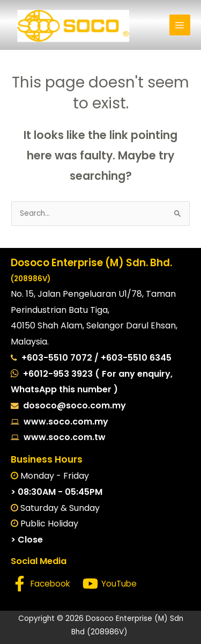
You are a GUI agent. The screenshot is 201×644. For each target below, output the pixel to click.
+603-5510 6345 (136, 358)
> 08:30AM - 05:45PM (57, 492)
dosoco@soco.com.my (75, 405)
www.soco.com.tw (62, 437)
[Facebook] (41, 584)
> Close (27, 540)
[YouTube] (110, 584)
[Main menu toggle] (180, 25)
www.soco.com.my (64, 422)
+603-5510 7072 (58, 358)
